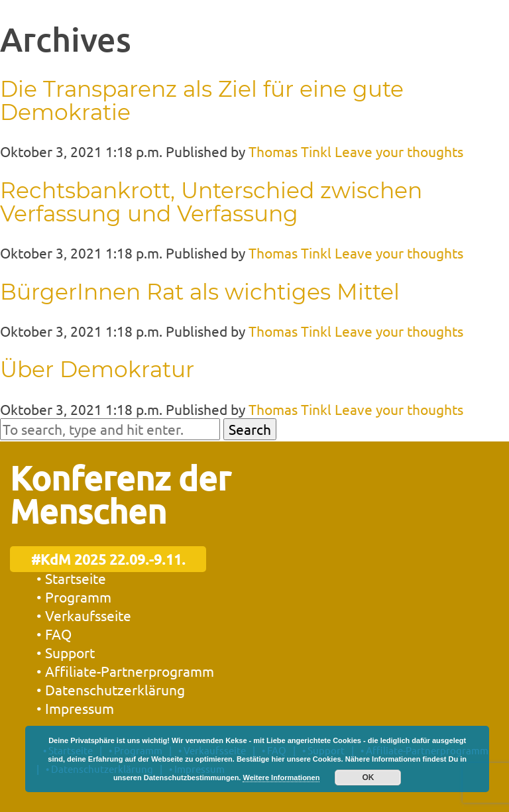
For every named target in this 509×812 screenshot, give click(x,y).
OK (368, 778)
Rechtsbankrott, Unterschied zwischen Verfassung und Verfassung (211, 202)
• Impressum (75, 708)
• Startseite (71, 578)
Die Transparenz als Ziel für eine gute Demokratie (202, 100)
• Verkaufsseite (84, 615)
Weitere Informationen (281, 778)
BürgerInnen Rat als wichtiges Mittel (200, 292)
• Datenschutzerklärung (111, 689)
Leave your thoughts (399, 151)
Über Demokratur (97, 369)
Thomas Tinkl (290, 151)
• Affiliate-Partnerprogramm (125, 671)
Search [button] (250, 429)
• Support (66, 652)
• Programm (74, 597)
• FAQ (54, 634)
